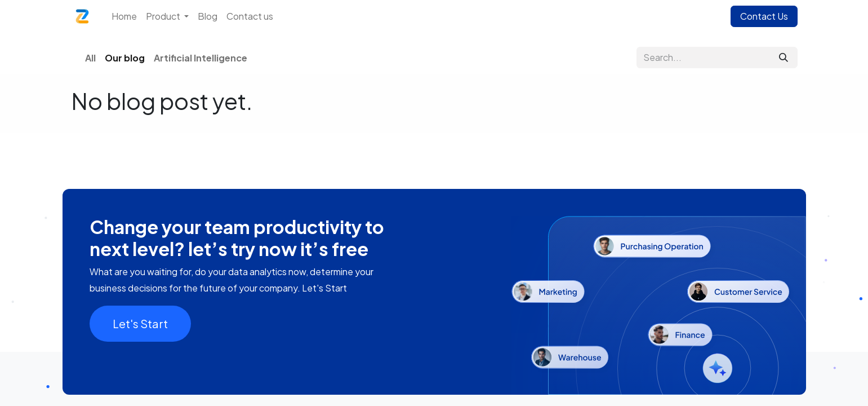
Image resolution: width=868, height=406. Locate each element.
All (90, 58)
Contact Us (764, 16)
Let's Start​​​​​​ (140, 323)
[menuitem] (124, 16)
